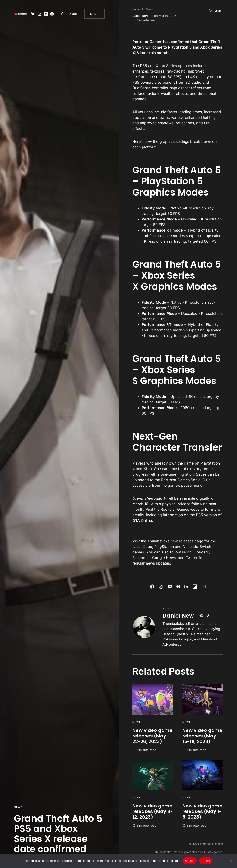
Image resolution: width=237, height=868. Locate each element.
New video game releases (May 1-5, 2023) (202, 811)
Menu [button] (94, 14)
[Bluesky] (33, 14)
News (18, 807)
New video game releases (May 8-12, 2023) (153, 811)
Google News (164, 558)
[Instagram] (39, 14)
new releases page (187, 541)
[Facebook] (52, 14)
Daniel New (178, 616)
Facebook (141, 558)
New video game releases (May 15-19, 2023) (202, 736)
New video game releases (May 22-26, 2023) (152, 736)
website (197, 509)
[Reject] (231, 861)
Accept (190, 861)
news (150, 563)
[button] (69, 14)
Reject (206, 861)
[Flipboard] (45, 14)
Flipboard (201, 552)
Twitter (192, 558)
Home (136, 9)
